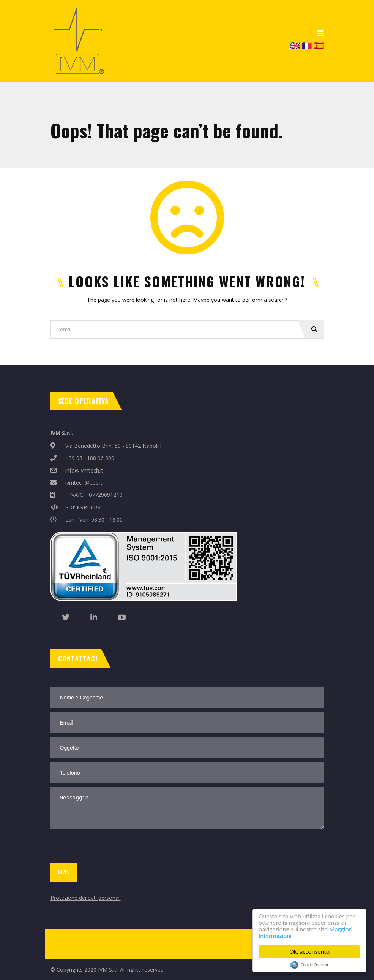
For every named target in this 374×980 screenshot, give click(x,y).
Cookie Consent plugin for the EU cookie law (309, 965)
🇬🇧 (295, 45)
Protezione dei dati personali (86, 898)
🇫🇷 (307, 45)
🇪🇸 (318, 45)
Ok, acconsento (309, 952)
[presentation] (106, 847)
